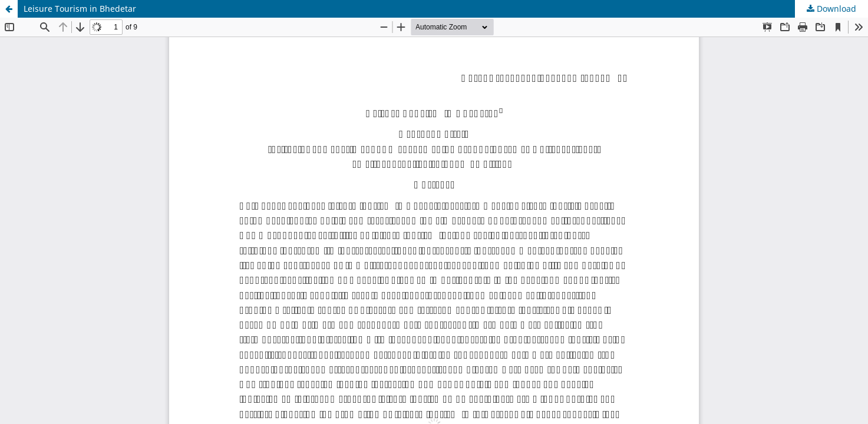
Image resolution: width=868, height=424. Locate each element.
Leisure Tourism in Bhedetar (80, 9)
